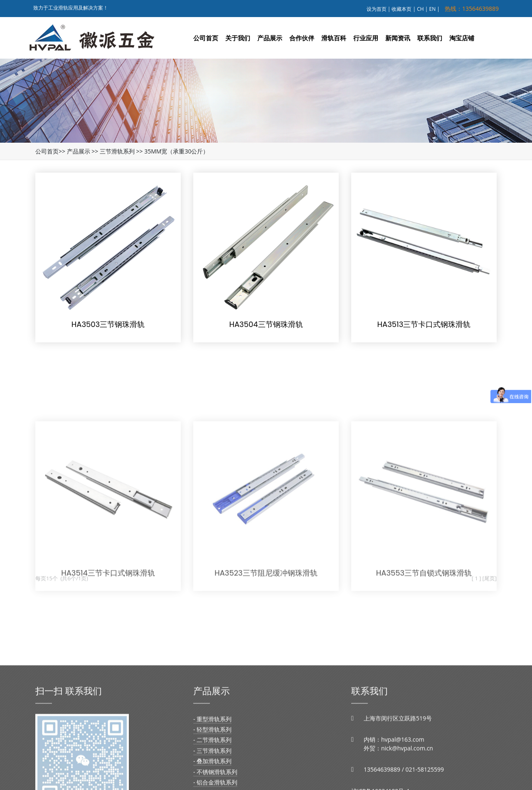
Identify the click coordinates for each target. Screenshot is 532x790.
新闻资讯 (398, 38)
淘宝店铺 (462, 38)
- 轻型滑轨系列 (212, 773)
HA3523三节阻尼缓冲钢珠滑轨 (266, 613)
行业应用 (366, 38)
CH (420, 9)
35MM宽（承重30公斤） (176, 151)
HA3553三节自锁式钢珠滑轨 (424, 613)
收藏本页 (401, 9)
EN (433, 9)
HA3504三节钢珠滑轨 (266, 324)
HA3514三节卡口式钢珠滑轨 (108, 613)
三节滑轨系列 (117, 151)
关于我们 (238, 38)
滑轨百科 (334, 38)
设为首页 (377, 9)
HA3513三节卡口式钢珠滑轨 (424, 324)
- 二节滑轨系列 (212, 784)
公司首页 (206, 38)
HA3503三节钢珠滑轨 (108, 324)
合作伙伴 (302, 38)
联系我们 (430, 38)
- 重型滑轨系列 (212, 762)
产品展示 (270, 38)
